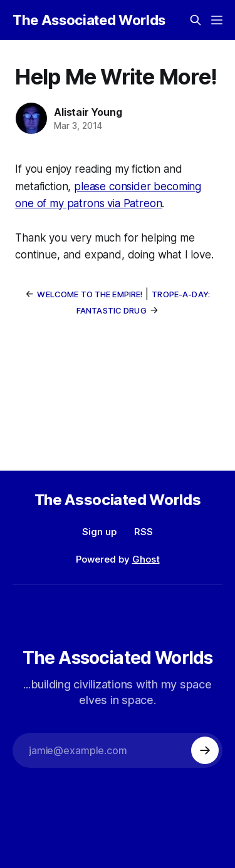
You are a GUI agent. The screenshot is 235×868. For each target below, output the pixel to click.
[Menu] (217, 20)
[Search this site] (196, 20)
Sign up (99, 532)
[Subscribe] (205, 750)
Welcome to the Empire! (90, 294)
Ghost (146, 559)
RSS (144, 532)
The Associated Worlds (89, 20)
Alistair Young (88, 112)
